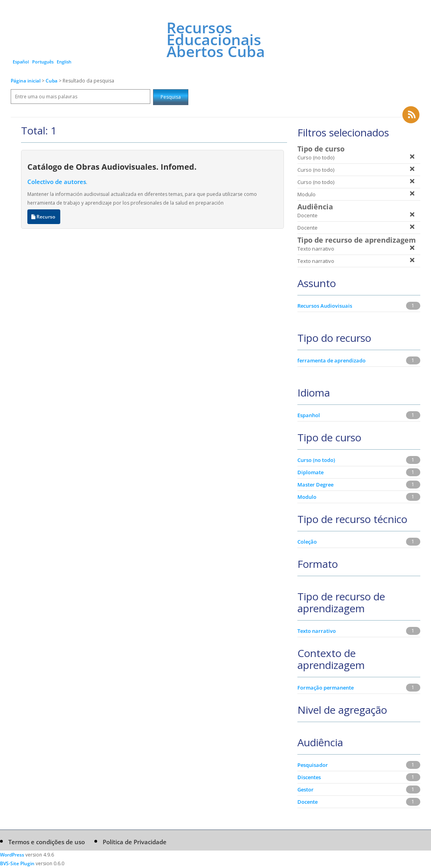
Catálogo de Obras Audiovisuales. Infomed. (112, 167)
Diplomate (310, 472)
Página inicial (26, 81)
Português (43, 62)
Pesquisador (313, 765)
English (64, 62)
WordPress (12, 855)
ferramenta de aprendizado (331, 360)
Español (21, 62)
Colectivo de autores (57, 182)
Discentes (309, 777)
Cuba (52, 81)
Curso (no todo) (316, 460)
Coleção (307, 542)
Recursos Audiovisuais (325, 306)
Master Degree (315, 485)
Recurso (44, 217)
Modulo (307, 497)
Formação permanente (326, 688)
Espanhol (309, 415)
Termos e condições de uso (47, 842)
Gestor (306, 789)
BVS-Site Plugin (17, 863)
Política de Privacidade (135, 842)
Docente (307, 802)
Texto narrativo (317, 631)
